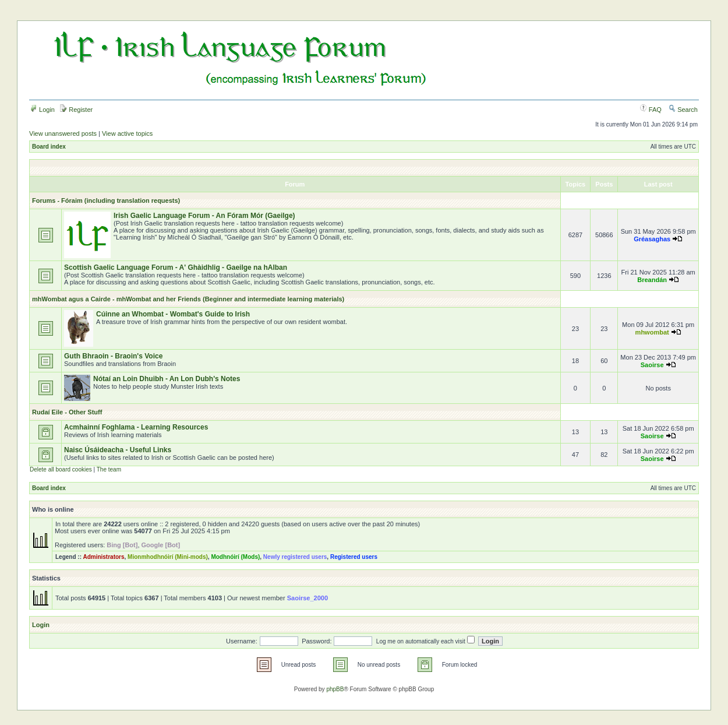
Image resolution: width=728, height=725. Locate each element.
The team (109, 469)
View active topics (127, 133)
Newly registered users (295, 557)
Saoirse (652, 365)
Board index (49, 147)
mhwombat (652, 332)
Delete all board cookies (61, 469)
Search (683, 110)
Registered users (354, 557)
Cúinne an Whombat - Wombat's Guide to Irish (173, 314)
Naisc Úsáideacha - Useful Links (118, 450)
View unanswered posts (63, 133)
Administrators (103, 557)
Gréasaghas (652, 239)
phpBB (335, 689)
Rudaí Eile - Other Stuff (67, 412)
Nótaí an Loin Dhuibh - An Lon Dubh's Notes (167, 379)
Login (43, 110)
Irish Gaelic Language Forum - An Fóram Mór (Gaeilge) (204, 216)
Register (76, 110)
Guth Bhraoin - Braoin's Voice (113, 356)
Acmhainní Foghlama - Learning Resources (136, 427)
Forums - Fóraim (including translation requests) (106, 200)
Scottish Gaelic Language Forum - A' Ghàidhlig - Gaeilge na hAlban (176, 268)
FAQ (651, 110)
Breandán (652, 280)
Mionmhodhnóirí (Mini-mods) (168, 557)
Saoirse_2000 (308, 598)
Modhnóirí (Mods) (235, 557)
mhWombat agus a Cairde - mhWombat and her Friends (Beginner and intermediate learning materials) (188, 299)
